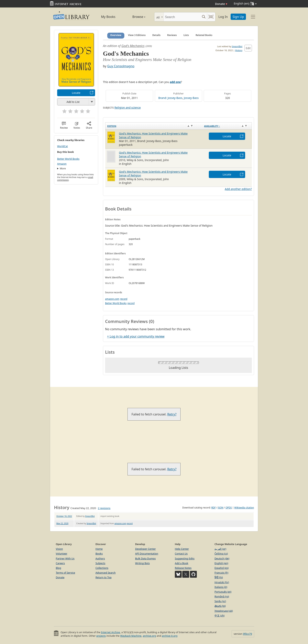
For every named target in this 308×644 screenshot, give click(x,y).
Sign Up (238, 17)
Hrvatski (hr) (222, 582)
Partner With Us (65, 558)
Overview (116, 35)
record (124, 299)
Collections (102, 568)
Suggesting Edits (185, 558)
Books (99, 554)
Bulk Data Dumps (145, 558)
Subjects (100, 563)
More (63, 168)
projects (101, 636)
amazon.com (112, 299)
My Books (108, 17)
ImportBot (237, 46)
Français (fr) (221, 573)
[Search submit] (204, 17)
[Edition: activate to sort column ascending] (154, 126)
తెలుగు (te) (220, 606)
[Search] (182, 17)
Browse (134, 17)
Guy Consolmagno (121, 66)
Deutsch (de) (222, 558)
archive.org (149, 636)
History (239, 50)
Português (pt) (223, 592)
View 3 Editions (137, 35)
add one (175, 82)
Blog (58, 568)
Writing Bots (142, 563)
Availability (212, 126)
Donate (221, 4)
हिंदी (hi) (219, 577)
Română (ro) (222, 596)
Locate (76, 93)
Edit (248, 48)
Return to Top (104, 577)
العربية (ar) (220, 549)
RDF (214, 508)
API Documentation (147, 554)
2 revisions (104, 508)
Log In (223, 17)
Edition (112, 126)
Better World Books (68, 159)
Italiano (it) (221, 587)
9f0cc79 (247, 634)
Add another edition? (238, 189)
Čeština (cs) (221, 554)
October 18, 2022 (64, 516)
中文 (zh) (220, 615)
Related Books (204, 35)
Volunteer (62, 554)
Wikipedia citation (244, 508)
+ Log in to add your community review (136, 336)
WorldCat (62, 146)
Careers (60, 563)
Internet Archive (110, 632)
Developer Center (145, 549)
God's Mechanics (133, 46)
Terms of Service (65, 573)
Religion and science (128, 107)
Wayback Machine (131, 636)
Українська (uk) (224, 611)
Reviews (172, 35)
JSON (221, 508)
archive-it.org (170, 636)
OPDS (229, 508)
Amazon (62, 164)
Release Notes (183, 568)
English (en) (221, 563)
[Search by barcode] (211, 17)
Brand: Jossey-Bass (170, 98)
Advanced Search (106, 573)
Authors (100, 558)
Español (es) (222, 568)
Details (157, 35)
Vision (59, 549)
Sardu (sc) (220, 601)
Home (99, 549)
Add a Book (181, 563)
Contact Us (181, 554)
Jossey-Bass (191, 98)
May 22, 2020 (62, 523)
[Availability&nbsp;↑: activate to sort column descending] (227, 126)
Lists (186, 35)
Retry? (172, 414)
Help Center (182, 549)
